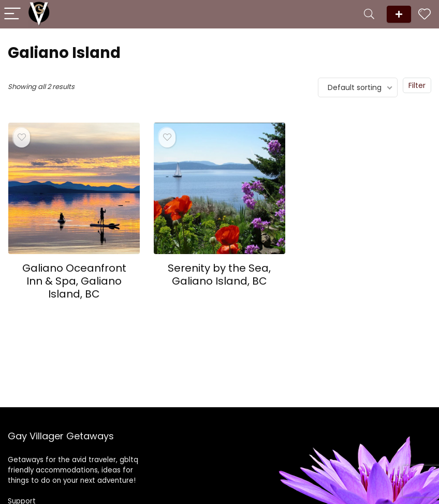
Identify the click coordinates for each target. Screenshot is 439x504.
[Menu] (12, 14)
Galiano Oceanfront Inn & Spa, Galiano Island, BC (74, 281)
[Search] (369, 14)
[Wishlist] (425, 14)
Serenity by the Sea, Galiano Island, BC (219, 275)
